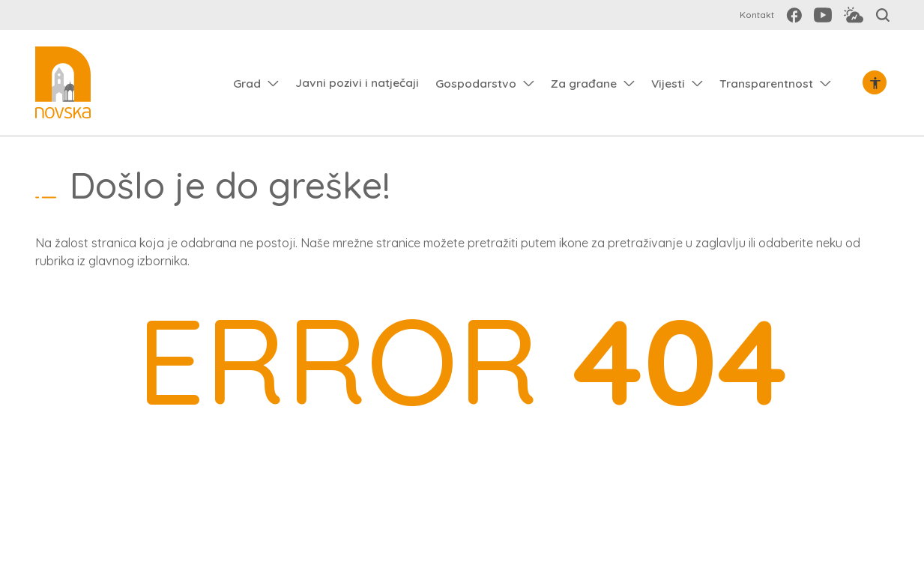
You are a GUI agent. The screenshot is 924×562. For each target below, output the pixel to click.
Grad (247, 83)
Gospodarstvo (476, 83)
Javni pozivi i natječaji (357, 82)
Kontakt (757, 15)
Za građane (584, 83)
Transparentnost (766, 83)
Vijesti (668, 83)
